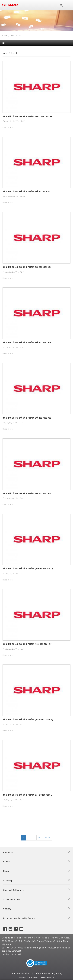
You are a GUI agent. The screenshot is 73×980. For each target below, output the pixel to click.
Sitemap (8, 880)
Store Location (12, 899)
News (6, 871)
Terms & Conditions (21, 973)
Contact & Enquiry (14, 890)
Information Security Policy (19, 918)
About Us (8, 852)
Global (7, 862)
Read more (8, 127)
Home (5, 36)
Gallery (7, 909)
